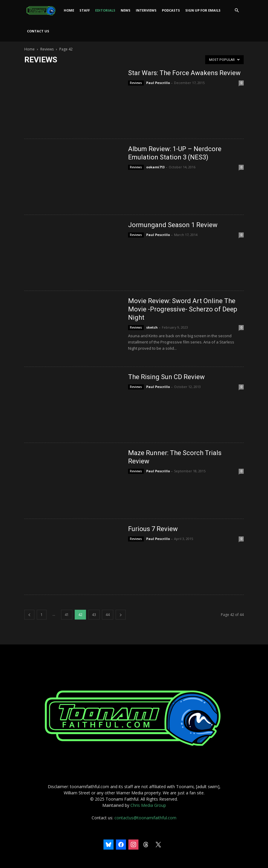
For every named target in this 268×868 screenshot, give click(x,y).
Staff (85, 10)
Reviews (47, 49)
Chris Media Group (148, 805)
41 (67, 615)
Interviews (146, 10)
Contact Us (38, 31)
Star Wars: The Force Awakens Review (184, 73)
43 (94, 615)
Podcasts (171, 10)
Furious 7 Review (153, 529)
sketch (152, 327)
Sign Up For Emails (203, 10)
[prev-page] (29, 615)
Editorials (105, 10)
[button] (237, 11)
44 (108, 615)
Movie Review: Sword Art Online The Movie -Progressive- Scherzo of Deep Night (183, 309)
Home (69, 10)
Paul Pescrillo (158, 83)
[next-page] (121, 615)
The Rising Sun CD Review (166, 377)
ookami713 (155, 167)
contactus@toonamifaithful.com (145, 818)
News (126, 10)
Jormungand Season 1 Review (173, 225)
